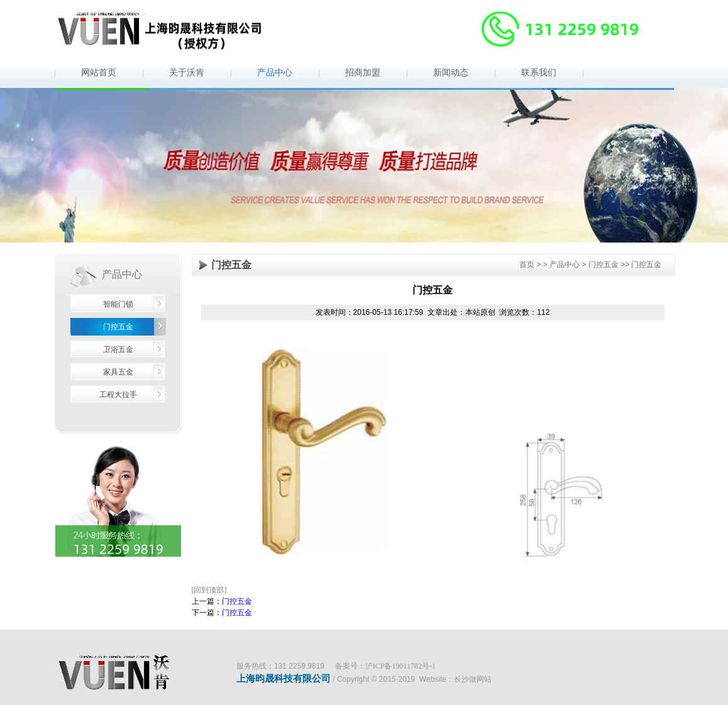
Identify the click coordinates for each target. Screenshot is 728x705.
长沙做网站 (473, 679)
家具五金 (118, 372)
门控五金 (118, 327)
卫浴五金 (118, 349)
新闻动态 (451, 73)
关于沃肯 (187, 73)
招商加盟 (363, 73)
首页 (527, 265)
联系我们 (539, 73)
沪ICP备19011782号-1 (400, 666)
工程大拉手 (118, 395)
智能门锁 (118, 304)
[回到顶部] (209, 590)
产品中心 (275, 73)
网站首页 (99, 73)
